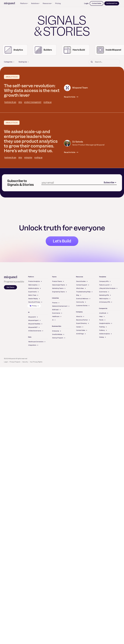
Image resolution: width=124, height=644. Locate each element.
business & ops (10, 102)
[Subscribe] (72, 183)
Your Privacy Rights (36, 362)
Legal (6, 362)
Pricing (58, 3)
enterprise (28, 157)
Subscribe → (110, 183)
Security (25, 362)
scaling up (48, 102)
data (20, 102)
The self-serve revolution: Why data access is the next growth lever (32, 91)
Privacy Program (15, 362)
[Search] (104, 62)
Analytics (12, 77)
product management (33, 102)
